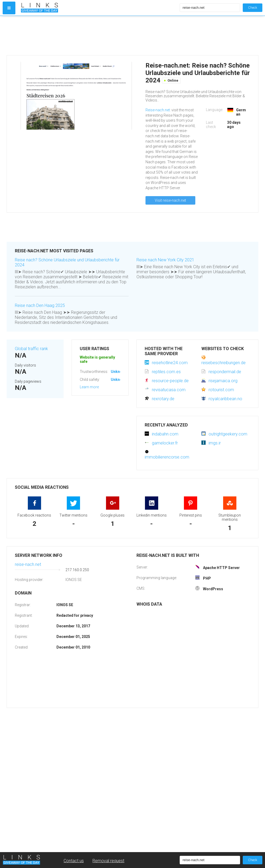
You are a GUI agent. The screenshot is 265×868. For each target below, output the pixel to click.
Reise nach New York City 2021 (165, 260)
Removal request (108, 861)
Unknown (119, 372)
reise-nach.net (28, 564)
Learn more (89, 387)
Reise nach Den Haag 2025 (40, 305)
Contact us (74, 861)
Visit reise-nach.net (170, 200)
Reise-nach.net (158, 110)
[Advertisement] (99, 36)
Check (253, 8)
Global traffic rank (31, 349)
